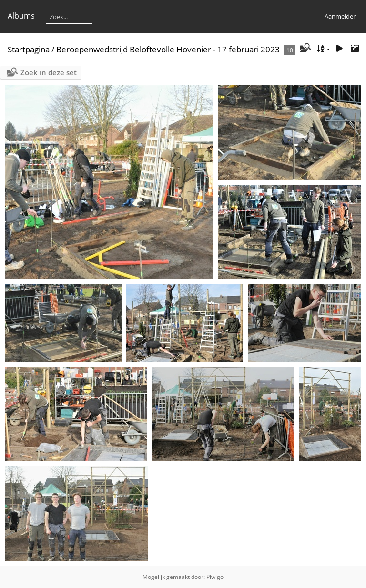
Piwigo (215, 577)
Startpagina (29, 49)
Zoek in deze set (49, 72)
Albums (21, 16)
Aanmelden (341, 16)
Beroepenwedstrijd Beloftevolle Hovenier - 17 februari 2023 (168, 49)
